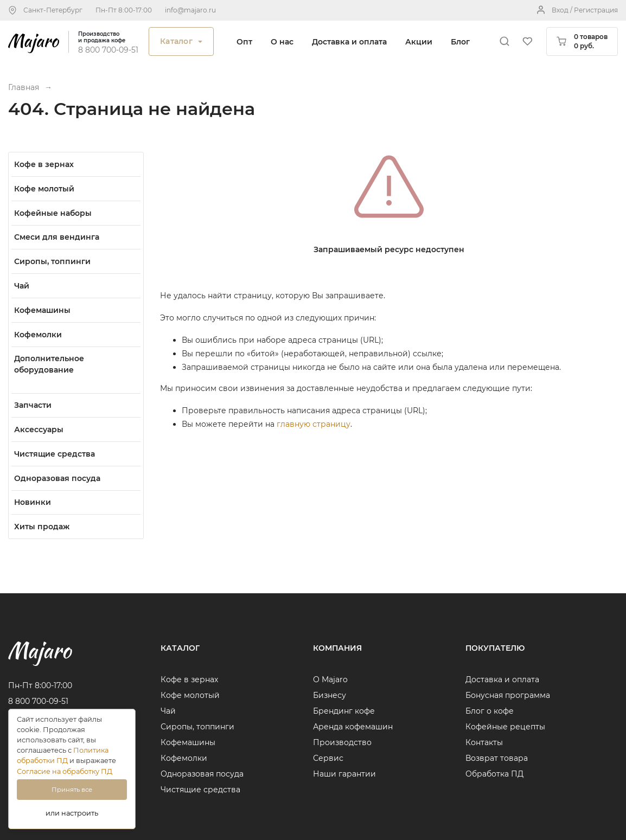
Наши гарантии (344, 774)
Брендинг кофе (344, 711)
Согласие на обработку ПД (65, 771)
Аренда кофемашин (353, 727)
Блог (460, 42)
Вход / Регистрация (585, 10)
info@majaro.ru (190, 10)
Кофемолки (184, 758)
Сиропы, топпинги (197, 727)
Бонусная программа (508, 695)
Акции (419, 42)
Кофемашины (188, 742)
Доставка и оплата (349, 42)
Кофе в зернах (189, 679)
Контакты (484, 742)
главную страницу (314, 424)
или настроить (72, 813)
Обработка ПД (494, 774)
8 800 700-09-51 (108, 50)
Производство (342, 742)
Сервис (328, 758)
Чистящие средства (200, 790)
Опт (244, 42)
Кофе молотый (190, 695)
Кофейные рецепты (505, 727)
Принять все (72, 790)
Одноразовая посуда (202, 774)
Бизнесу (330, 695)
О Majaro (330, 679)
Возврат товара (497, 758)
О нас (282, 42)
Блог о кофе (490, 711)
